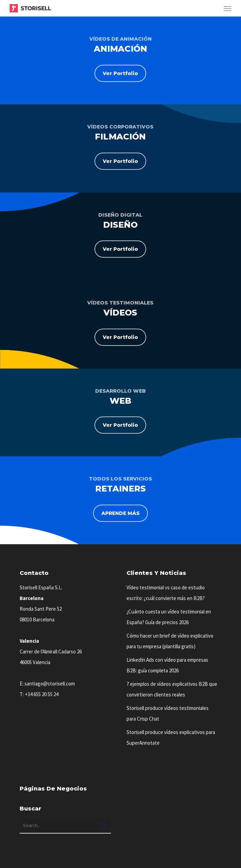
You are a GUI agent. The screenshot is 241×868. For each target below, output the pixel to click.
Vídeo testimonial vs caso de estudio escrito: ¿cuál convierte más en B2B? (166, 593)
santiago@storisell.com (50, 684)
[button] (228, 8)
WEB (120, 401)
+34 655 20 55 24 (42, 694)
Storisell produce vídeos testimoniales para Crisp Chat (168, 713)
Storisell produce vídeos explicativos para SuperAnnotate (171, 737)
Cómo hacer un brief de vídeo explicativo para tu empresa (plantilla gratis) (170, 641)
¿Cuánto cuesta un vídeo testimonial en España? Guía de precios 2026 (169, 617)
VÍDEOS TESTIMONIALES (120, 303)
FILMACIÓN (120, 137)
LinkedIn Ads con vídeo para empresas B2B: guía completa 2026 (167, 665)
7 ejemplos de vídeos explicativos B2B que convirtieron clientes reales (172, 689)
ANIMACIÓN (120, 49)
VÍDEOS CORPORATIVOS (120, 127)
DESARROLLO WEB (120, 391)
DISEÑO (120, 225)
